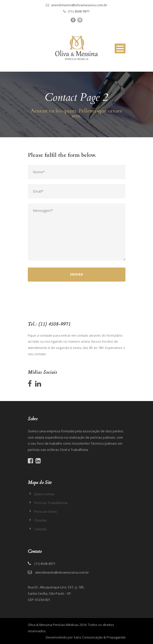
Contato (40, 529)
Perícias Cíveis (45, 511)
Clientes (40, 520)
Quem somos (44, 494)
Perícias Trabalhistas (51, 503)
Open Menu (120, 48)
